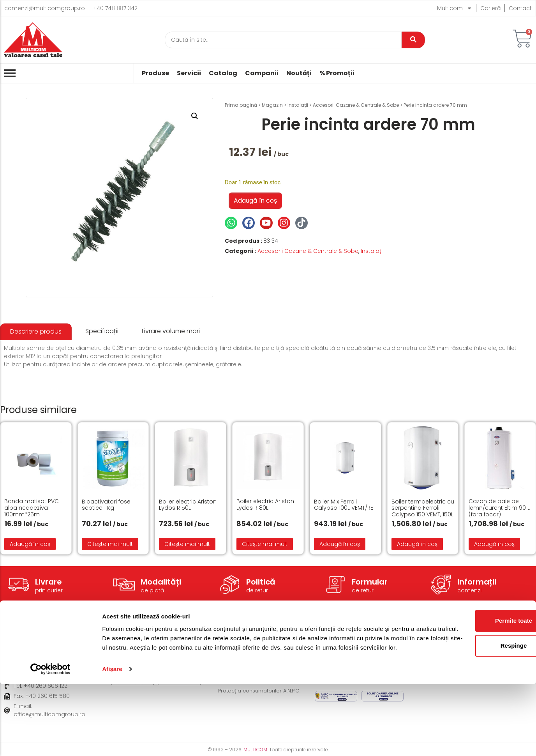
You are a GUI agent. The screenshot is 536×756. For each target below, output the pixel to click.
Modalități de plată (244, 656)
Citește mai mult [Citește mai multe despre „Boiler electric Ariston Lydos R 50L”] (187, 544)
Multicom (455, 8)
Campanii (262, 73)
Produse (155, 73)
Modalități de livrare (245, 644)
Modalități (161, 582)
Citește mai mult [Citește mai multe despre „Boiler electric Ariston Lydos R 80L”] (265, 544)
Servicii (189, 73)
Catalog (223, 73)
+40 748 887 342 (115, 8)
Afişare (112, 741)
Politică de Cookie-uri (344, 656)
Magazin (272, 105)
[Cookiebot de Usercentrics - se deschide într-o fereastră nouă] (50, 741)
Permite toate (471, 683)
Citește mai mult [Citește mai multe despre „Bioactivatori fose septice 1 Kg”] (110, 544)
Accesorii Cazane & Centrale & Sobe (356, 105)
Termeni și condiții (339, 644)
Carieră (490, 8)
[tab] (36, 332)
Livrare (48, 582)
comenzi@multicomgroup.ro (45, 8)
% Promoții (337, 73)
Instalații (298, 105)
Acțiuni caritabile (434, 656)
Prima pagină (241, 105)
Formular (370, 582)
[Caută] (283, 40)
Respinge (471, 708)
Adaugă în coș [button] (30, 544)
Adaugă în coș (255, 200)
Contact (520, 8)
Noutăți (299, 73)
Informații (477, 582)
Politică (261, 582)
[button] (195, 116)
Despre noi (426, 644)
